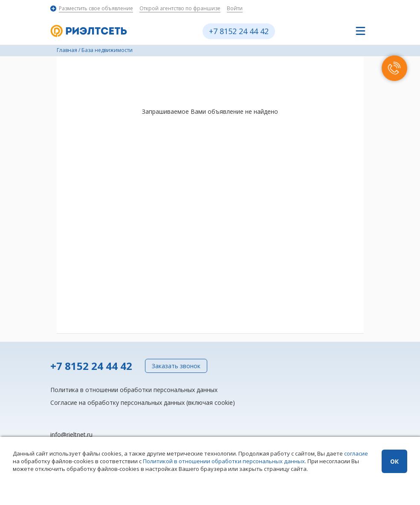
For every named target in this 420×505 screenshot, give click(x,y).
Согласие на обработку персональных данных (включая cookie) (143, 403)
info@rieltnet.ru (71, 434)
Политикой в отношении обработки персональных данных (224, 461)
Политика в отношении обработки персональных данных (134, 390)
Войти (235, 8)
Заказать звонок (176, 366)
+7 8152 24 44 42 (239, 31)
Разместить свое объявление (96, 8)
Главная (67, 50)
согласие (356, 453)
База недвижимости (107, 50)
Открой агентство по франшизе (180, 8)
